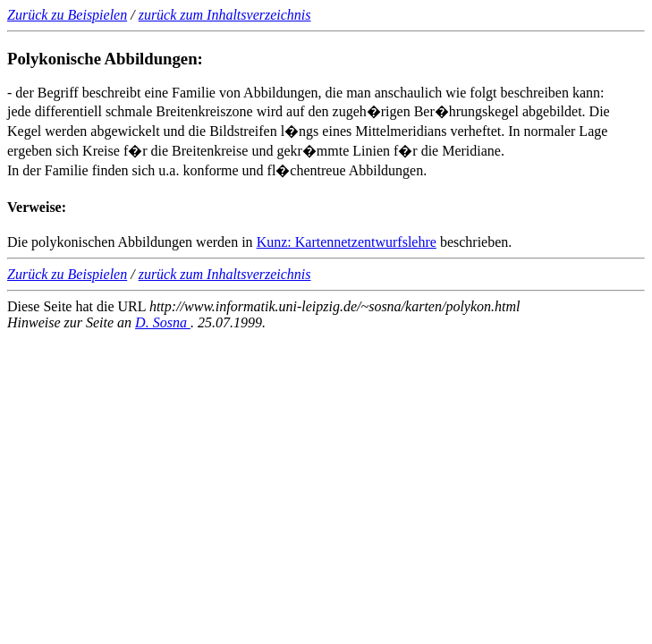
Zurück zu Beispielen (67, 15)
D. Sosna (163, 322)
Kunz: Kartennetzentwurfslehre (347, 242)
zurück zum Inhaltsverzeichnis (225, 15)
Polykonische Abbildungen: (105, 59)
